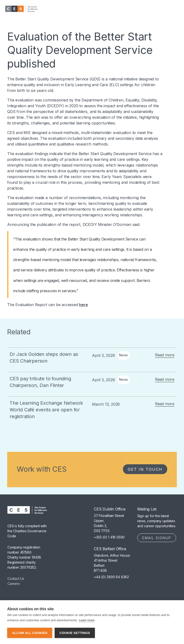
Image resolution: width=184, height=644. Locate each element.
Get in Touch (145, 469)
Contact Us (16, 579)
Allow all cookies (30, 633)
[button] (172, 9)
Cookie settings (75, 633)
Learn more (86, 620)
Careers (14, 584)
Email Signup (157, 538)
